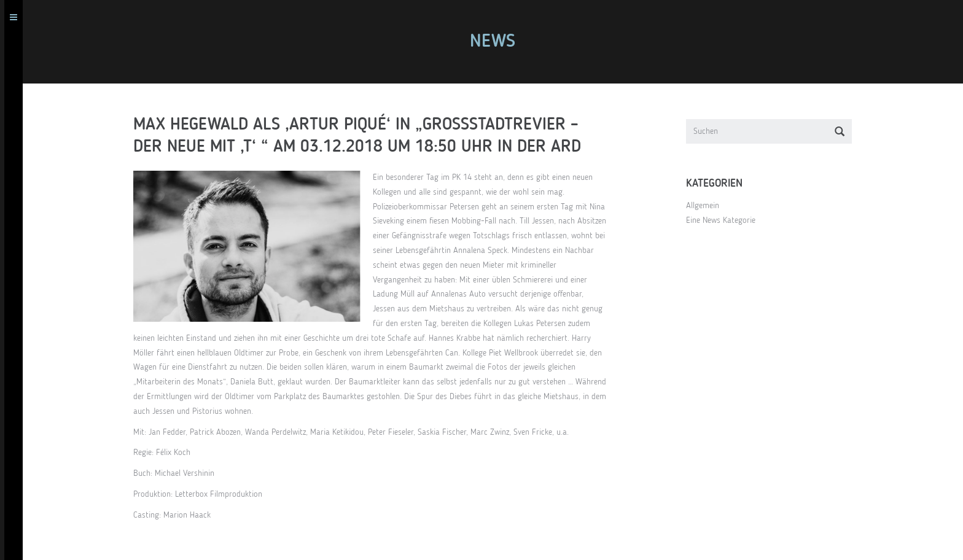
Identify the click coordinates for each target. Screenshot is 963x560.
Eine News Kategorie (725, 220)
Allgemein (707, 206)
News (497, 42)
